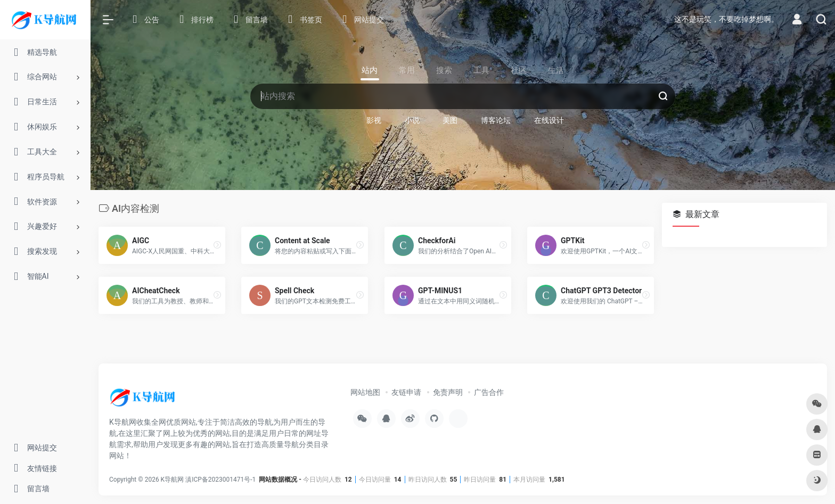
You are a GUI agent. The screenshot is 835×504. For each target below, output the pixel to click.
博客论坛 (496, 120)
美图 (450, 120)
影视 (374, 120)
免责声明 (448, 392)
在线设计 (549, 120)
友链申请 (406, 392)
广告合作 (489, 392)
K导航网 (173, 479)
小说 (412, 120)
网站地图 (365, 392)
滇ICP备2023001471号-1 (221, 479)
